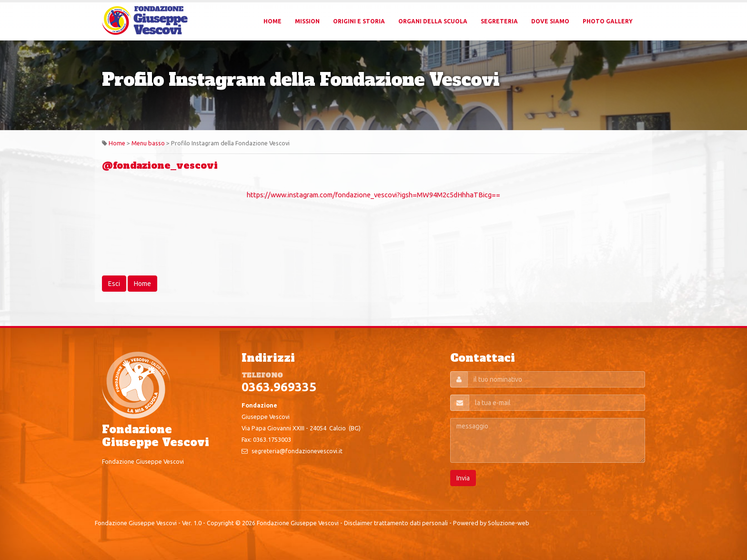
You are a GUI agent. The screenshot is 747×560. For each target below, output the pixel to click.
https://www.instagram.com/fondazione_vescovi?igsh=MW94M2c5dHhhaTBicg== (373, 195)
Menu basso (148, 143)
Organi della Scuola (433, 21)
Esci (114, 284)
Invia (463, 478)
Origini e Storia (359, 21)
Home (273, 21)
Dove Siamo (550, 21)
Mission (307, 21)
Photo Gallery (608, 21)
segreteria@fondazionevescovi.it (297, 451)
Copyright (220, 523)
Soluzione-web (509, 523)
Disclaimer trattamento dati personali (396, 523)
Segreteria (499, 21)
